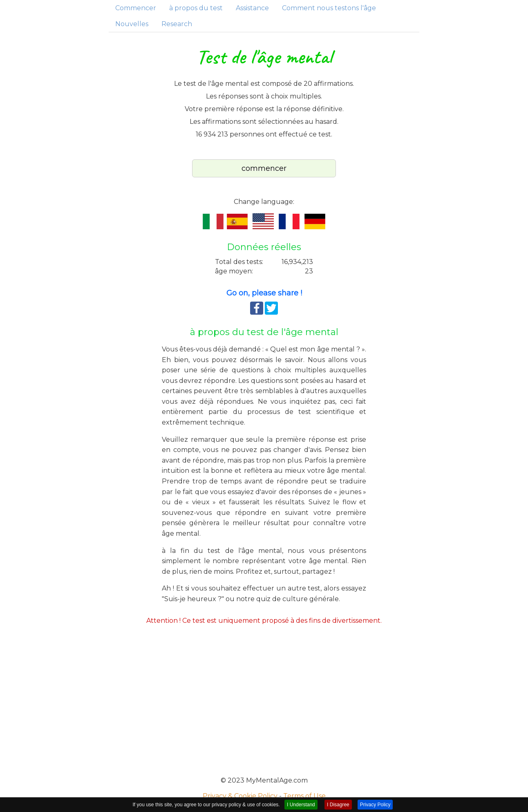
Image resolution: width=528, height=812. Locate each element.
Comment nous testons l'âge (329, 8)
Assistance (252, 8)
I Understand (301, 805)
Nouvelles (132, 24)
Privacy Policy (375, 805)
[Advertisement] (264, 699)
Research (177, 24)
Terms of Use (304, 796)
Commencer (136, 8)
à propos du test (196, 8)
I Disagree (338, 805)
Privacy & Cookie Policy (240, 796)
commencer (264, 168)
